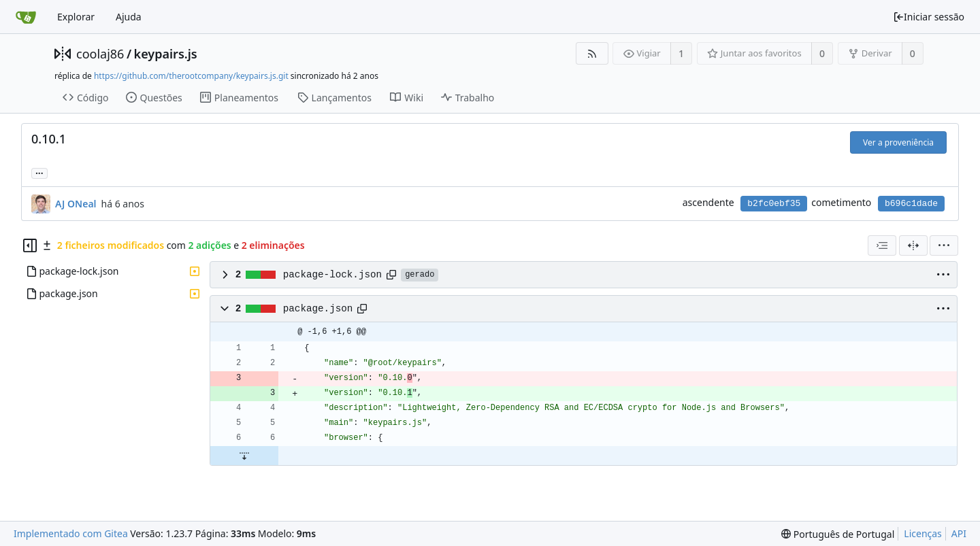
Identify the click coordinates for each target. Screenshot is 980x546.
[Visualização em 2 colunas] (913, 245)
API (959, 533)
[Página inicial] (26, 17)
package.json (318, 309)
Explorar (76, 17)
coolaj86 (100, 54)
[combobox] (882, 245)
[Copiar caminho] (391, 275)
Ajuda (129, 17)
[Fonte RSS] (592, 53)
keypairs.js (166, 54)
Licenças (923, 533)
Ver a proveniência (898, 142)
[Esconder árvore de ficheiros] (30, 245)
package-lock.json (332, 275)
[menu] (944, 245)
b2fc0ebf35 (774, 204)
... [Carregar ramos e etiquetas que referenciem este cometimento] (39, 172)
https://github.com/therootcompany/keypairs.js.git (191, 76)
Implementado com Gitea (71, 533)
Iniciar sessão (929, 17)
